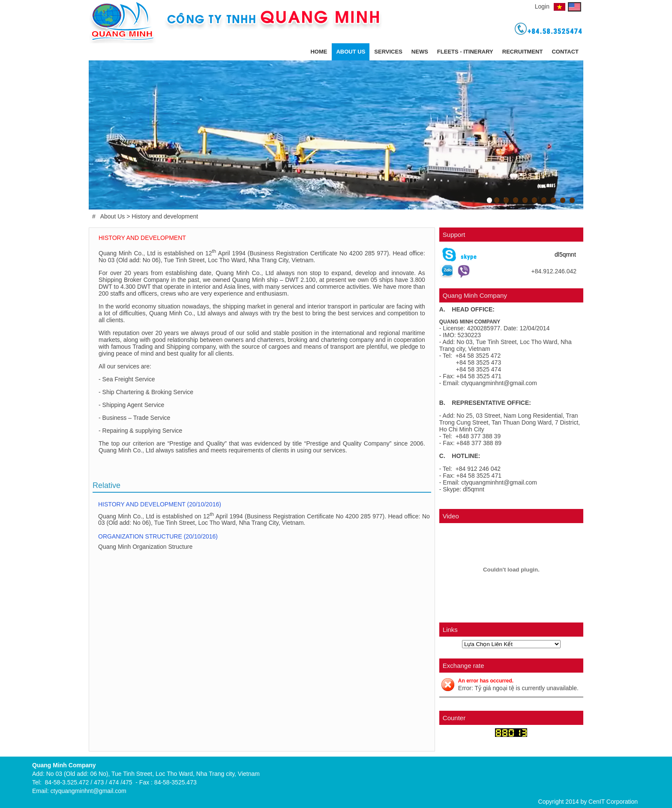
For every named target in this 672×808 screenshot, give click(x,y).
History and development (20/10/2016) (160, 504)
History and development (165, 216)
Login (542, 6)
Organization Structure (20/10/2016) (159, 536)
